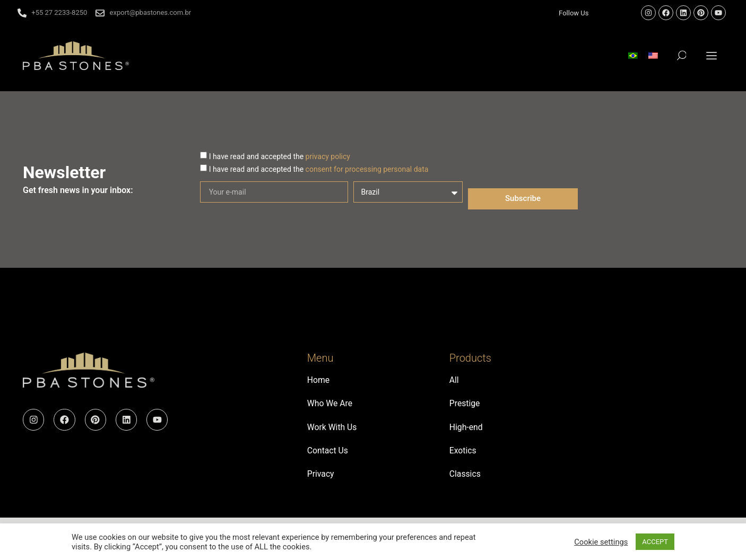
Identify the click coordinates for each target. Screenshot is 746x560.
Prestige (465, 405)
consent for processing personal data (367, 169)
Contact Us (328, 454)
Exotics (463, 454)
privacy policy (328, 156)
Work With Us (332, 429)
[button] (712, 55)
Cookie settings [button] (601, 542)
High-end (466, 429)
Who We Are (330, 405)
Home (319, 380)
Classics (465, 478)
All (454, 380)
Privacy (321, 478)
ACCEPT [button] (655, 542)
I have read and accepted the (280, 156)
